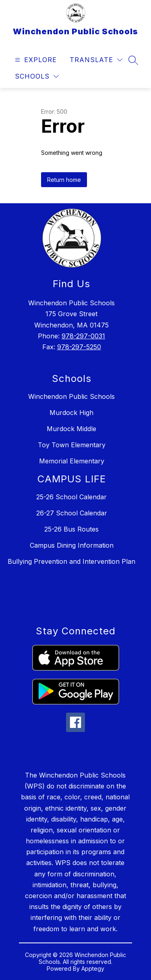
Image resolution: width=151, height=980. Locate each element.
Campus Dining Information (72, 545)
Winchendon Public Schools (71, 396)
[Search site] (133, 60)
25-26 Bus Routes (71, 529)
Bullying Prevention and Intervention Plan (71, 561)
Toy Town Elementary (72, 445)
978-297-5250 (79, 347)
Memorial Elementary (72, 461)
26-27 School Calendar (72, 513)
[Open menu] (35, 60)
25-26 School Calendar (71, 497)
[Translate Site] (96, 60)
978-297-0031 (83, 336)
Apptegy (93, 969)
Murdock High (71, 413)
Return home (64, 180)
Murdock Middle (71, 429)
